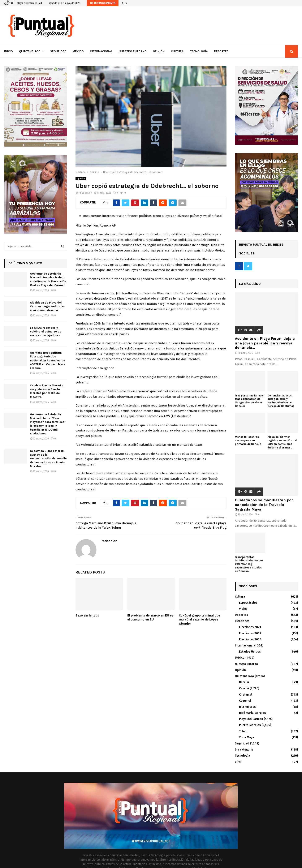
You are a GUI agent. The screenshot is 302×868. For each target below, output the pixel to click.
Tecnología (199, 51)
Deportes (221, 51)
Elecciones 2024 (250, 639)
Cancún (244, 688)
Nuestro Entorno (133, 51)
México (78, 51)
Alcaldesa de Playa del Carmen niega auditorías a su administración (47, 306)
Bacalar (244, 682)
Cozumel (245, 701)
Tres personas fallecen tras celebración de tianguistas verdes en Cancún (250, 401)
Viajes (243, 609)
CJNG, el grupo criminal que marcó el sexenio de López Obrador (199, 620)
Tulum (243, 731)
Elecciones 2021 (250, 627)
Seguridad (58, 51)
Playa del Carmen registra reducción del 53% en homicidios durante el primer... (282, 442)
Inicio (8, 51)
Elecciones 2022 (250, 633)
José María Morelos (252, 713)
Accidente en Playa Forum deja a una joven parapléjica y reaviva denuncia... (265, 343)
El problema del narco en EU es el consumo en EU (150, 618)
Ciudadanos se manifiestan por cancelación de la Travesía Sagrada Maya (264, 505)
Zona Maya (247, 737)
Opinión (159, 51)
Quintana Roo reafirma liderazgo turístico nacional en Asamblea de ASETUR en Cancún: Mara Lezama (48, 360)
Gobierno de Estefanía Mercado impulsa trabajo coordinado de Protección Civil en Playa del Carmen (48, 279)
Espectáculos (248, 603)
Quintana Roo (30, 51)
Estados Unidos (250, 652)
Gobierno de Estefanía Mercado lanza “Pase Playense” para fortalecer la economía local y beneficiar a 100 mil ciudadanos (48, 424)
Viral (238, 762)
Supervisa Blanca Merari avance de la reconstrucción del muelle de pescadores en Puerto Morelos (48, 459)
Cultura (177, 51)
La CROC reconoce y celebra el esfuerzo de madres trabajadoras (46, 332)
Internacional (101, 51)
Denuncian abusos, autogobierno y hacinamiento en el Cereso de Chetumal (281, 401)
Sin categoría (244, 750)
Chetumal (246, 695)
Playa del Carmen (251, 719)
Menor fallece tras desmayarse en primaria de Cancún (248, 440)
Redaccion (86, 193)
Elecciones (242, 621)
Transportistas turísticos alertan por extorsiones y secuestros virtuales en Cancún (249, 564)
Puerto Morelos (250, 725)
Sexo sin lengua (87, 615)
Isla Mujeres (247, 707)
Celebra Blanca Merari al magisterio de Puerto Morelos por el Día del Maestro (47, 391)
